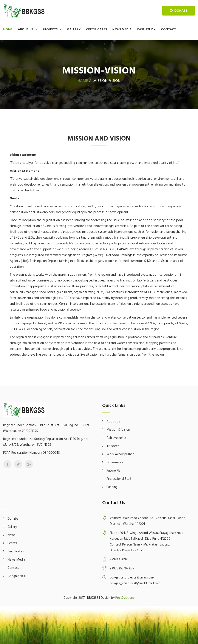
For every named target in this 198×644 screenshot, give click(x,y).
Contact (169, 30)
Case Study (146, 30)
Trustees (113, 446)
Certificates (97, 30)
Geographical (17, 576)
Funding (112, 487)
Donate (13, 519)
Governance (115, 463)
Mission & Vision (118, 430)
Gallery (74, 30)
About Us (26, 30)
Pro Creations (125, 598)
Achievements (117, 438)
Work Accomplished (121, 454)
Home (8, 30)
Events (12, 543)
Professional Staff (119, 479)
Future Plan (114, 471)
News (12, 535)
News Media (122, 30)
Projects (50, 30)
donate (179, 11)
